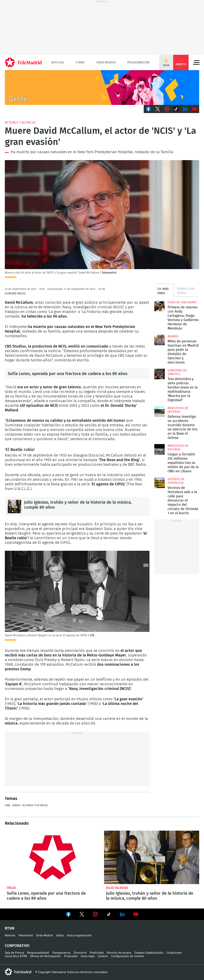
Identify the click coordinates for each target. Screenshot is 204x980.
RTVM (10, 928)
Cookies (103, 956)
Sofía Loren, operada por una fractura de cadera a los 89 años (68, 374)
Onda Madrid (106, 62)
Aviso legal (88, 956)
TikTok (176, 109)
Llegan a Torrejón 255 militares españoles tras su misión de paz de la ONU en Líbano (160, 449)
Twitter (158, 109)
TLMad (80, 62)
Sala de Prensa (14, 953)
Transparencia (61, 953)
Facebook (148, 109)
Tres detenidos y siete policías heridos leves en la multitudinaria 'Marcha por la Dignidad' (160, 374)
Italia (11, 888)
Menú (196, 62)
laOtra (60, 935)
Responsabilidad (38, 953)
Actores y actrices (20, 123)
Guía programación (79, 935)
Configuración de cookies (127, 956)
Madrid (173, 336)
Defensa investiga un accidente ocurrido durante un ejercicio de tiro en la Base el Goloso (160, 412)
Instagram (167, 109)
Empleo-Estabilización (149, 953)
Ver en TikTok (109, 915)
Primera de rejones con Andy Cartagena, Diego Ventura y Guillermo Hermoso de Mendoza (160, 306)
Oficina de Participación (45, 956)
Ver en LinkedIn (122, 914)
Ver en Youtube (136, 914)
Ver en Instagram (95, 914)
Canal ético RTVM (16, 956)
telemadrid (18, 972)
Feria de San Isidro (182, 302)
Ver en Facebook (68, 915)
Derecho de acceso (119, 953)
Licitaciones (174, 953)
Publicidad (97, 953)
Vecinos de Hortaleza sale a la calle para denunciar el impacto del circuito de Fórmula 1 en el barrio (160, 483)
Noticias (58, 62)
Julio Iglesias (117, 888)
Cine (8, 805)
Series (16, 805)
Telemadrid (26, 935)
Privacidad (71, 956)
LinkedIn (185, 109)
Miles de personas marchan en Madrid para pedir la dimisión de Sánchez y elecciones (160, 340)
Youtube (195, 109)
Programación (138, 62)
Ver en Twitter (82, 915)
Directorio (80, 953)
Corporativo (17, 946)
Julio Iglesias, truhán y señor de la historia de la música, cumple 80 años (14, 507)
